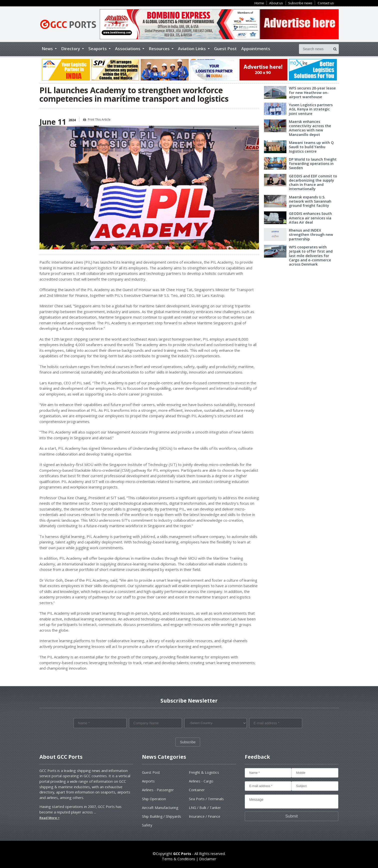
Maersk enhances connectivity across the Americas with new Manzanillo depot (310, 128)
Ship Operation (154, 799)
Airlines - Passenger (158, 790)
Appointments (256, 49)
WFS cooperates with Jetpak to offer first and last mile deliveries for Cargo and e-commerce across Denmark (314, 256)
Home (259, 3)
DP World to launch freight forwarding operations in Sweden (313, 164)
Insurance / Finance (205, 816)
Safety (147, 825)
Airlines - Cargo (201, 781)
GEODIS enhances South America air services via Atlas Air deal (310, 218)
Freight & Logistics (204, 772)
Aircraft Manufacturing (160, 808)
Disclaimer (208, 859)
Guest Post (225, 49)
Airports (148, 781)
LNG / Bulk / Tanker (205, 808)
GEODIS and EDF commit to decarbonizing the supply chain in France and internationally (313, 183)
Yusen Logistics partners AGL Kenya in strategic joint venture (311, 109)
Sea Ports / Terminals (206, 799)
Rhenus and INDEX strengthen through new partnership (311, 235)
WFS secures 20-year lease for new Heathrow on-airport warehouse (312, 92)
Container (197, 790)
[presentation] (112, 740)
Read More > (50, 818)
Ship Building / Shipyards (162, 816)
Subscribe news (300, 3)
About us (276, 3)
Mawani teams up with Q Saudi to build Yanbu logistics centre (311, 147)
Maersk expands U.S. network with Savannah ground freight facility (310, 201)
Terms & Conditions (179, 859)
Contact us (326, 3)
